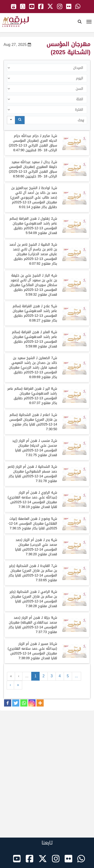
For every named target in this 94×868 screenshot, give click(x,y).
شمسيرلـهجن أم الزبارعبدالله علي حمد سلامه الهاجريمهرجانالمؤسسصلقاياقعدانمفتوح (32, 651)
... (27, 676)
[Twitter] (16, 703)
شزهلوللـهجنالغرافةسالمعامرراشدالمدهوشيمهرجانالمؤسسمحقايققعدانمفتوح (33, 226)
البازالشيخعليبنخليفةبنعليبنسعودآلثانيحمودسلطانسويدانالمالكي (33, 285)
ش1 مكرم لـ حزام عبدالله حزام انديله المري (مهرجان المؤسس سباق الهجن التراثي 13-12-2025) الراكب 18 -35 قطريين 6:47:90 (33, 143)
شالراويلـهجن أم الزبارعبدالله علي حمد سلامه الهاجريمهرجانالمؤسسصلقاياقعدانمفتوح (32, 500)
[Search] (20, 120)
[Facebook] (8, 703)
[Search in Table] (56, 120)
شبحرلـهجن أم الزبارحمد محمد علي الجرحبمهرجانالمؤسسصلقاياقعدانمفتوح (36, 547)
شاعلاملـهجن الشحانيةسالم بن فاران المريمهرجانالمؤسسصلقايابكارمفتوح (33, 422)
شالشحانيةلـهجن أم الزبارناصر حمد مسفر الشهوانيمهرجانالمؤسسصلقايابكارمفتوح (32, 474)
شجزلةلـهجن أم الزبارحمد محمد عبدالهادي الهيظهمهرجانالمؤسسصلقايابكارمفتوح (33, 625)
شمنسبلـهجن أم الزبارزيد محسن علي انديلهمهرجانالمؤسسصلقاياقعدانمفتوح (35, 448)
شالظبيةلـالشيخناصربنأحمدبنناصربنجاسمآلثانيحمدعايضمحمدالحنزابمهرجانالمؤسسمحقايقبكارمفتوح (33, 254)
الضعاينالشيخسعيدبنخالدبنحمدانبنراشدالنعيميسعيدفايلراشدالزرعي (33, 368)
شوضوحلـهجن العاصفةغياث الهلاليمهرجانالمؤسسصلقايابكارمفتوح (32, 524)
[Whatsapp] (24, 703)
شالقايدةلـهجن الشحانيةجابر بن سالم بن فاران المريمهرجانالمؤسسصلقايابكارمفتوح (33, 573)
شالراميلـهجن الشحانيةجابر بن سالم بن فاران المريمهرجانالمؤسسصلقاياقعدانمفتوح (33, 599)
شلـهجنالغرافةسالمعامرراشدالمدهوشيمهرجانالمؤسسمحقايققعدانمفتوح (34, 339)
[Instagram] (32, 703)
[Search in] (11, 120)
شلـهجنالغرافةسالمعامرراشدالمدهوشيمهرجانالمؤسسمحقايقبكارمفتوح (35, 313)
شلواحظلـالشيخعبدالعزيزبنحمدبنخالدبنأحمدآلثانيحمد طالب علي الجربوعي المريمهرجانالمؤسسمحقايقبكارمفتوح (34, 197)
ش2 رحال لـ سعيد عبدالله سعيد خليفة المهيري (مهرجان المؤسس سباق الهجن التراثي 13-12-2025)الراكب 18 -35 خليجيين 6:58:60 (32, 169)
